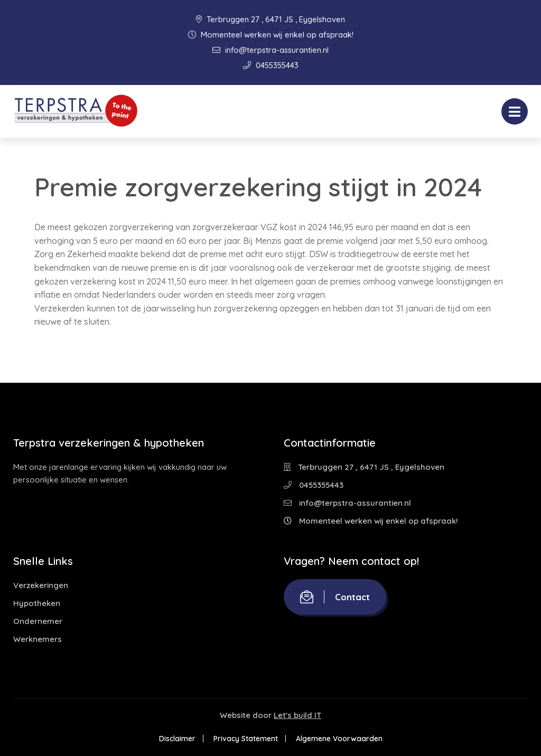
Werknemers (38, 639)
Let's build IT (297, 715)
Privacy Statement (246, 739)
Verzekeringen (41, 585)
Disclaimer (177, 739)
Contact (335, 597)
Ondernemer (38, 621)
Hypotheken (37, 603)
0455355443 (271, 65)
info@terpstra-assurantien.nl (270, 50)
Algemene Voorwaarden (339, 739)
